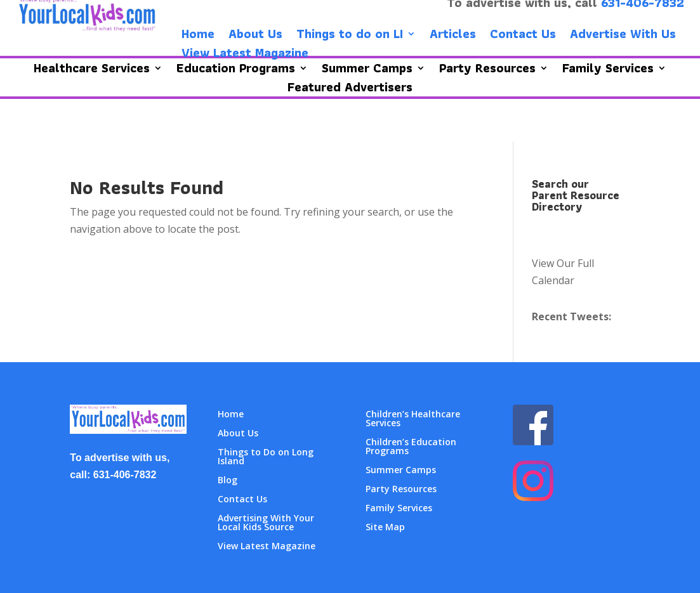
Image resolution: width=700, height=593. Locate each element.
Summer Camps (401, 471)
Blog (228, 481)
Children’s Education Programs (411, 447)
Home (198, 36)
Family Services (399, 509)
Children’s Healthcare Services (413, 419)
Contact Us (523, 36)
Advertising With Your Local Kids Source (266, 523)
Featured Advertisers (350, 89)
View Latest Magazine (245, 55)
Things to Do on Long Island (266, 457)
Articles (453, 36)
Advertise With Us (623, 36)
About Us (255, 36)
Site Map (385, 528)
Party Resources (401, 490)
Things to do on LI (350, 36)
